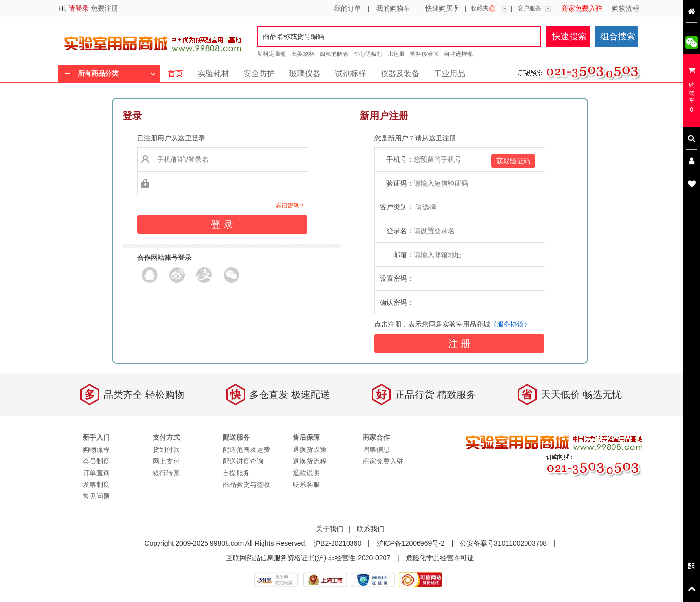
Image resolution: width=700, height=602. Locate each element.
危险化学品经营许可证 (440, 558)
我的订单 (348, 9)
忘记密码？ (290, 206)
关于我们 (330, 529)
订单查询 (96, 473)
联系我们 (370, 529)
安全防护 (259, 74)
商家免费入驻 (582, 9)
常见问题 (96, 496)
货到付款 (166, 449)
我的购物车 (393, 9)
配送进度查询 (243, 461)
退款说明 (306, 473)
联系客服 (306, 484)
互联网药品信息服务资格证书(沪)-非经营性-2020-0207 (308, 558)
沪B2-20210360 (337, 543)
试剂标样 (350, 74)
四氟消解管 (334, 54)
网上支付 (166, 461)
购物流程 (626, 9)
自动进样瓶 (458, 54)
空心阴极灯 (368, 54)
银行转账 (166, 473)
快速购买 (442, 9)
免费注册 (105, 8)
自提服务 (236, 473)
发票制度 (96, 484)
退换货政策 (310, 449)
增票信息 (376, 449)
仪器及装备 (400, 74)
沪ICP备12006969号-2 (411, 543)
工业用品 (450, 74)
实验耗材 (213, 74)
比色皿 (396, 54)
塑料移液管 (424, 54)
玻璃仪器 (305, 74)
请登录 (79, 8)
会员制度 (96, 461)
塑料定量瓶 (272, 54)
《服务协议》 (510, 324)
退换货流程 (310, 461)
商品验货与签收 (246, 484)
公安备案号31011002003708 (503, 543)
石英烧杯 (303, 54)
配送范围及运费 (246, 449)
